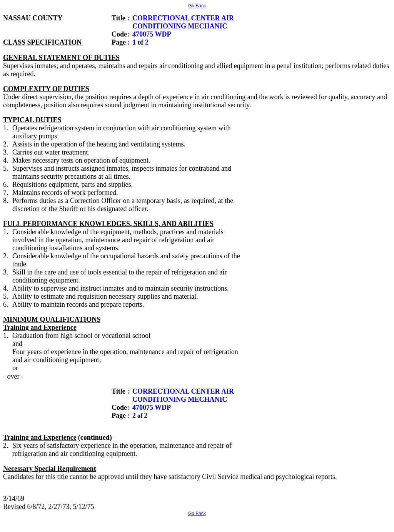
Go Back (197, 6)
